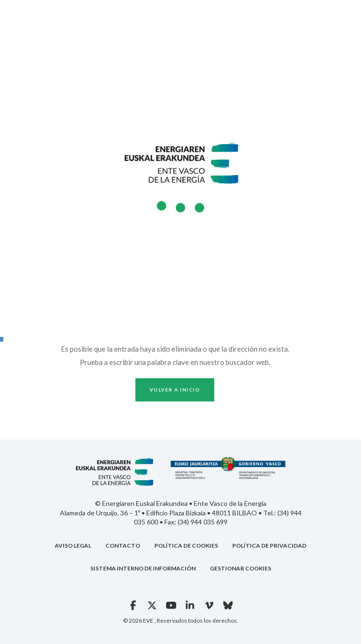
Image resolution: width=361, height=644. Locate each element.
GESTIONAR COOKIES (241, 568)
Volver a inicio (175, 390)
